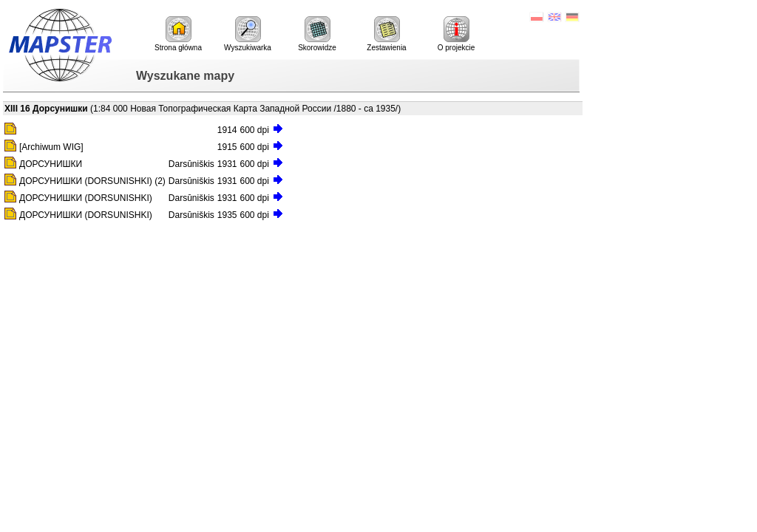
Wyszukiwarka (248, 34)
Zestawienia (386, 34)
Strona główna (178, 34)
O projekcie (456, 34)
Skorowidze (317, 34)
